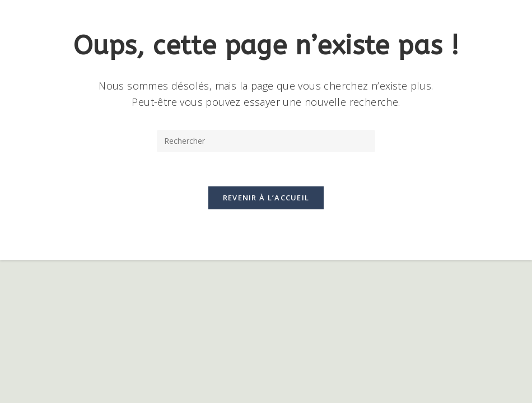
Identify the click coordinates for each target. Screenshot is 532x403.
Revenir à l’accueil (266, 198)
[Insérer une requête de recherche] (266, 141)
